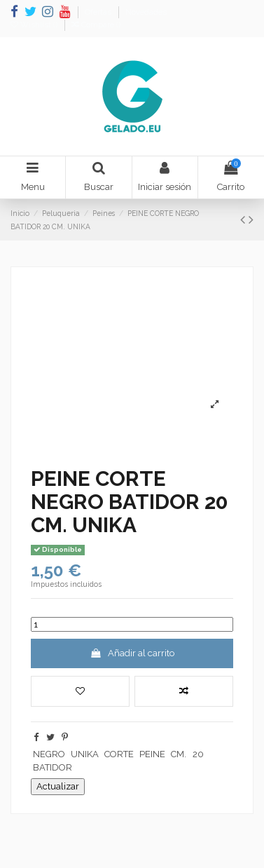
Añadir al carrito (132, 653)
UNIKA (85, 754)
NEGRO (49, 754)
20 (198, 754)
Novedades (146, 12)
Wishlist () (35, 25)
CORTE (119, 754)
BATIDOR (53, 767)
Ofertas (99, 12)
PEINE (152, 754)
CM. (179, 754)
